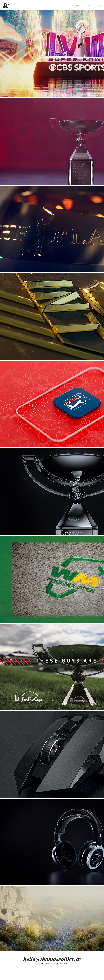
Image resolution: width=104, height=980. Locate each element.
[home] (6, 5)
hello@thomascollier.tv (52, 959)
